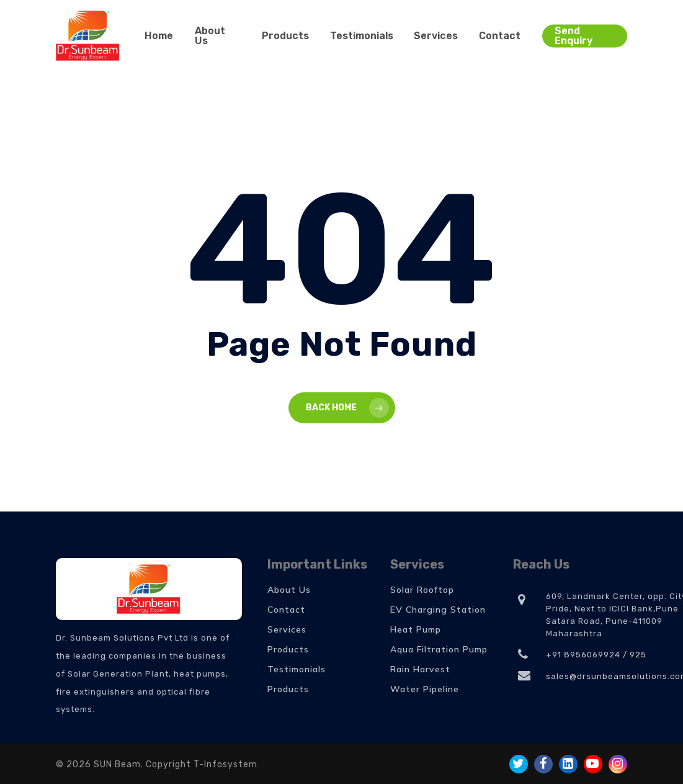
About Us (289, 590)
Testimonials (297, 669)
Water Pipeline (425, 689)
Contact (286, 610)
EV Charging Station (438, 610)
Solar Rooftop (422, 590)
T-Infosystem (225, 764)
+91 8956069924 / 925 (596, 655)
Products (288, 649)
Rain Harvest (420, 669)
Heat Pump (416, 629)
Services (287, 629)
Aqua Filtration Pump (439, 649)
